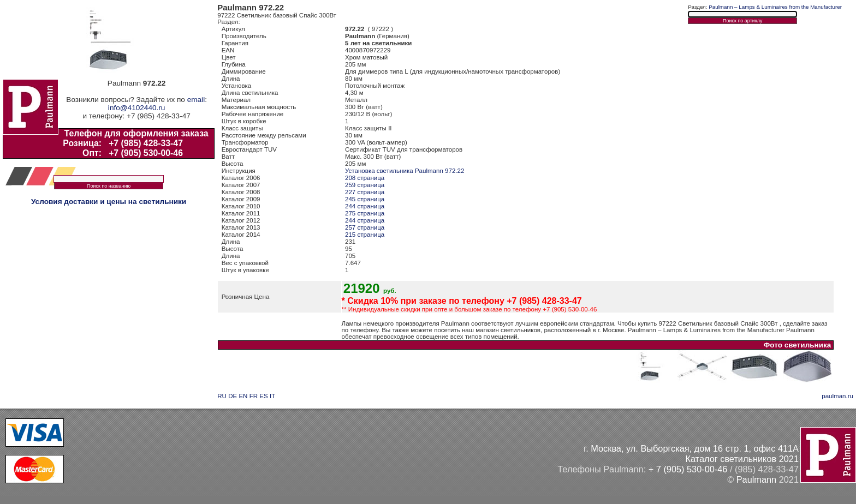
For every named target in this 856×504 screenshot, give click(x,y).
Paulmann (756, 479)
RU (222, 396)
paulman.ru (837, 396)
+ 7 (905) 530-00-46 (688, 469)
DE (233, 396)
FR (254, 396)
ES (263, 396)
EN (243, 396)
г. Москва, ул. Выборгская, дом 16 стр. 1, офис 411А (691, 448)
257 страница (365, 227)
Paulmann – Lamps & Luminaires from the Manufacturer (775, 7)
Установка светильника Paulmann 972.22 (405, 171)
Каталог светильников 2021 (742, 459)
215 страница (365, 235)
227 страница (365, 192)
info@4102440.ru (137, 108)
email (196, 100)
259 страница (365, 185)
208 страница (365, 178)
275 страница (365, 213)
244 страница (365, 206)
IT (272, 396)
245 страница (365, 199)
